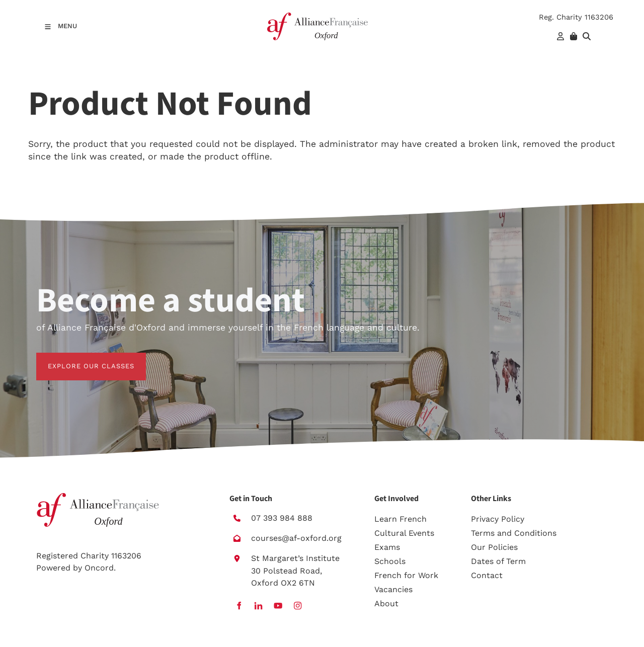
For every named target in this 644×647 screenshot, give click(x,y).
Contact (487, 575)
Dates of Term (498, 561)
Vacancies (393, 589)
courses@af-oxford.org (296, 538)
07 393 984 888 (282, 518)
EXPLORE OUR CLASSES (79, 358)
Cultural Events (404, 533)
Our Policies (494, 547)
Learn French (400, 519)
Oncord (99, 568)
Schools (390, 561)
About (386, 603)
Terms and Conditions (514, 533)
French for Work (406, 575)
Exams (387, 547)
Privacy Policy (498, 519)
